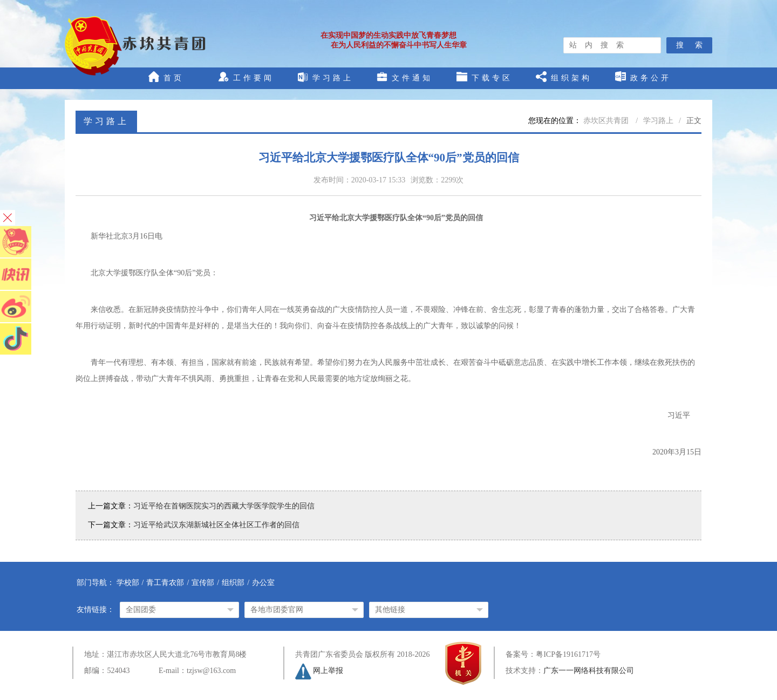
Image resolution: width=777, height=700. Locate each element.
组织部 (233, 583)
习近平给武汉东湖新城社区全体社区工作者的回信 (216, 525)
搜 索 (689, 45)
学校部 (128, 583)
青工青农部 (165, 583)
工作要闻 (246, 77)
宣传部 (203, 583)
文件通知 (405, 77)
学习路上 (325, 77)
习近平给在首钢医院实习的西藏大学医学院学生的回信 (224, 506)
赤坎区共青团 (607, 121)
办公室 (263, 583)
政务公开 (643, 77)
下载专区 (485, 77)
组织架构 (564, 77)
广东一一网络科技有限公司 (589, 671)
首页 (166, 77)
